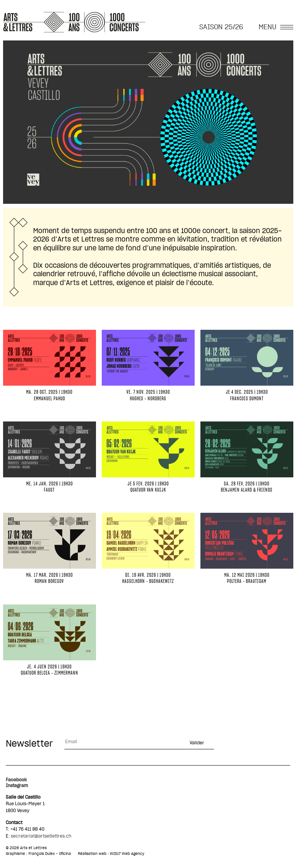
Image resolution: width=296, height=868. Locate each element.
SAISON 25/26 (221, 27)
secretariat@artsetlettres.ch (41, 836)
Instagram (17, 786)
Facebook (16, 780)
